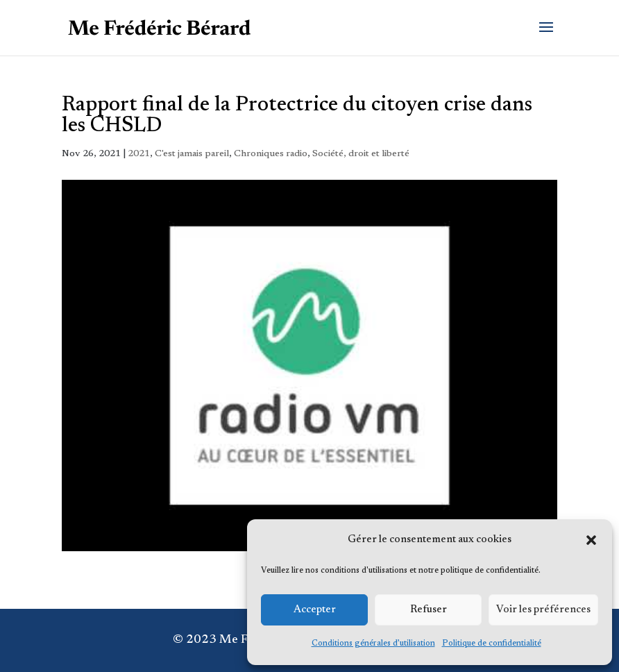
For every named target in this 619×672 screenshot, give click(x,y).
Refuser (429, 610)
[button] (591, 540)
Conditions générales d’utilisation (373, 644)
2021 (139, 154)
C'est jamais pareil (192, 154)
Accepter (315, 610)
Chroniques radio (271, 154)
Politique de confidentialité (492, 644)
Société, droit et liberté (361, 154)
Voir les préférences (543, 610)
